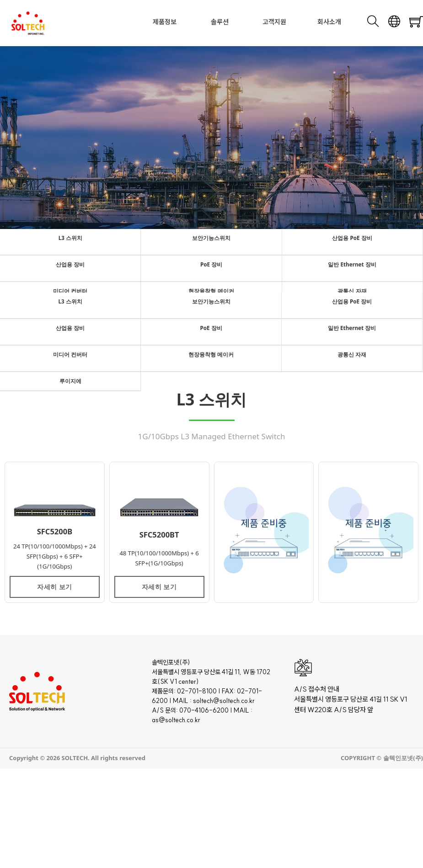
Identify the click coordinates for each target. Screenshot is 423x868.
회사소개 (329, 22)
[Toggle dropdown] (179, 22)
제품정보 (165, 22)
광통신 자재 (352, 354)
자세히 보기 (55, 587)
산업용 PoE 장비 (352, 238)
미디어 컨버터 (70, 354)
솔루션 (220, 22)
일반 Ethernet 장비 (352, 264)
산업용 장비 (70, 264)
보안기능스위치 (211, 238)
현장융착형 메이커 (211, 354)
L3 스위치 (70, 238)
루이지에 (70, 381)
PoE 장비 (211, 264)
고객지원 (274, 22)
